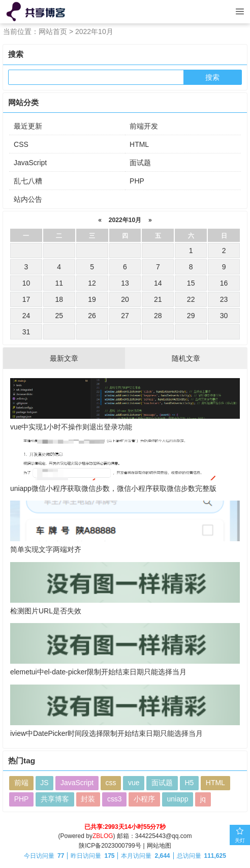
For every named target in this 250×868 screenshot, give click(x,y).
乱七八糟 (28, 181)
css (111, 784)
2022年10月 (125, 220)
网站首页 (53, 32)
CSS (21, 144)
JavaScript (30, 163)
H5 (190, 784)
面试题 (140, 163)
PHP (137, 181)
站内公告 (28, 199)
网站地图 (159, 846)
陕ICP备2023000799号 (110, 846)
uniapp (178, 800)
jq (204, 800)
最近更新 (28, 126)
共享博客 (55, 800)
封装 (88, 800)
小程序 (145, 800)
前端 (21, 784)
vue (134, 784)
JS (44, 784)
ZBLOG (103, 836)
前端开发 (144, 126)
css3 (115, 800)
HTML (139, 144)
